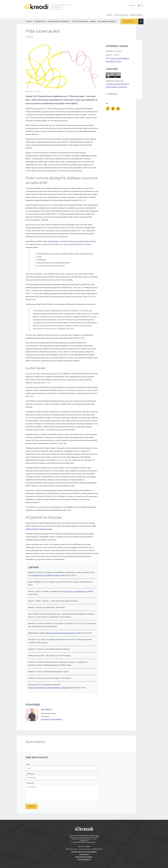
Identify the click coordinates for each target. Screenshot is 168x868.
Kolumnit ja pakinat (107, 21)
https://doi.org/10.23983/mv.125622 (46, 575)
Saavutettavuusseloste (84, 857)
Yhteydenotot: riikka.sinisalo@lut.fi (84, 852)
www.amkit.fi (84, 854)
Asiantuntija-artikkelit (59, 21)
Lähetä (31, 807)
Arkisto (109, 15)
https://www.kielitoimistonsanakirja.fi (60, 633)
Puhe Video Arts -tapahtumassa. (74, 591)
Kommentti (30, 783)
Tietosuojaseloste (84, 859)
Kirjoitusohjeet (136, 15)
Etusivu (29, 21)
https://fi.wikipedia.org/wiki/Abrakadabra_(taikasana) (49, 688)
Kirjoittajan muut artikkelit (52, 719)
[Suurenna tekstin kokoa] (139, 5)
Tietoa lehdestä (121, 15)
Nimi (28, 764)
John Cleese (79, 241)
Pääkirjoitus (40, 21)
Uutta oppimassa (80, 21)
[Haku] (141, 21)
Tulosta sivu (112, 94)
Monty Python (54, 241)
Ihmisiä (93, 21)
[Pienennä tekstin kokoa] (142, 5)
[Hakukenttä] (129, 21)
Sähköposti (31, 774)
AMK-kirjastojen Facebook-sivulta (39, 529)
